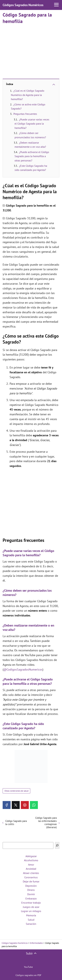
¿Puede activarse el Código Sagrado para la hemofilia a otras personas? (32, 156)
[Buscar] (57, 845)
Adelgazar (31, 856)
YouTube (28, 967)
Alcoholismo (31, 860)
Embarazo (31, 898)
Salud (31, 920)
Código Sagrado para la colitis (16, 823)
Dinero (31, 890)
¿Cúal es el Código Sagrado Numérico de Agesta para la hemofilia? (28, 95)
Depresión (31, 886)
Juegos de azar (31, 907)
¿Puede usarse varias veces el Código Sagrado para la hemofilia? (32, 124)
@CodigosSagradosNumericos (23, 669)
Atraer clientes (31, 873)
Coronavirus (31, 877)
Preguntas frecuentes (25, 114)
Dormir (31, 894)
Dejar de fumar (31, 881)
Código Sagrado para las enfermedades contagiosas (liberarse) (46, 823)
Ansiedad (31, 869)
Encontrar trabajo (31, 903)
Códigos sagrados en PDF (28, 975)
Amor (31, 865)
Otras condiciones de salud (16, 791)
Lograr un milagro (31, 911)
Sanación (31, 924)
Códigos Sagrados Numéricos (23, 5)
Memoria (31, 915)
